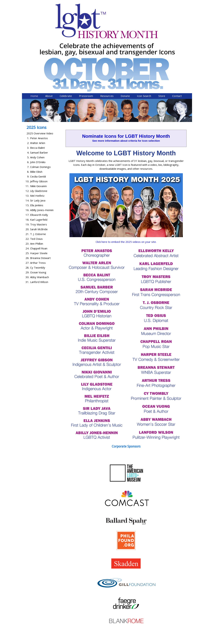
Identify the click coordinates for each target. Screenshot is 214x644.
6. (28, 100)
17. (27, 153)
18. (27, 158)
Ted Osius (36, 177)
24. (27, 186)
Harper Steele (39, 191)
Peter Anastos (39, 76)
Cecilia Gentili (38, 114)
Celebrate (66, 34)
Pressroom (86, 34)
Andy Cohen (37, 95)
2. (28, 81)
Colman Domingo (40, 105)
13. (27, 134)
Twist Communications (179, 642)
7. (28, 105)
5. (28, 95)
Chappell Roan (39, 186)
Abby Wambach (40, 215)
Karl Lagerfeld (39, 158)
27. (27, 201)
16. (27, 148)
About (49, 34)
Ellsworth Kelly (39, 153)
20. (27, 167)
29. (27, 210)
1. (28, 76)
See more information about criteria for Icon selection (126, 79)
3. (28, 86)
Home (34, 34)
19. (27, 162)
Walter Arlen (38, 81)
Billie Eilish (36, 110)
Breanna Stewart (40, 196)
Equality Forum (64, 642)
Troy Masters (39, 162)
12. (27, 129)
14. (27, 138)
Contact (177, 34)
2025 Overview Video (40, 71)
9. (28, 114)
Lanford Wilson (39, 220)
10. (27, 119)
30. (27, 215)
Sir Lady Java (38, 138)
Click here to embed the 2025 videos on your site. (126, 180)
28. (27, 206)
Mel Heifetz (37, 134)
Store (162, 34)
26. (27, 196)
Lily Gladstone (39, 129)
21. (27, 172)
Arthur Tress (38, 201)
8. (28, 110)
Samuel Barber (39, 91)
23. (27, 182)
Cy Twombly (38, 206)
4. (28, 91)
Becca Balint (37, 86)
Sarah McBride (39, 167)
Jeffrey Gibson (39, 119)
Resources (107, 34)
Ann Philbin (37, 182)
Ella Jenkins (37, 143)
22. (27, 177)
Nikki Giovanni (38, 124)
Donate (125, 34)
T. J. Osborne (38, 172)
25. (27, 191)
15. (27, 143)
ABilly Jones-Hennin (42, 148)
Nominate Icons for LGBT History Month (126, 74)
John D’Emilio (38, 100)
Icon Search (144, 34)
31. (27, 220)
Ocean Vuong (38, 210)
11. (27, 124)
